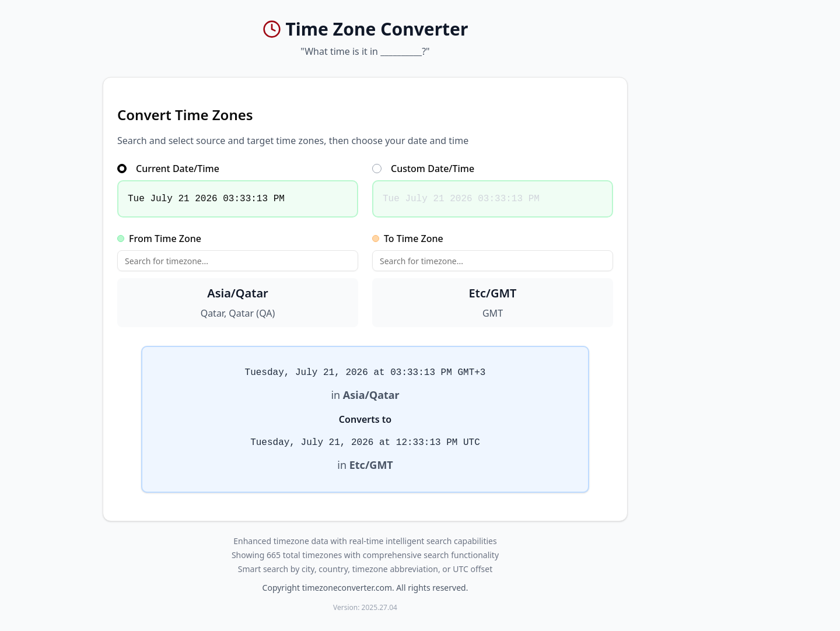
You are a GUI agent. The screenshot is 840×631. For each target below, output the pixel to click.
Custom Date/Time (423, 169)
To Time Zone (408, 239)
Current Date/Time (168, 169)
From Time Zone (159, 239)
